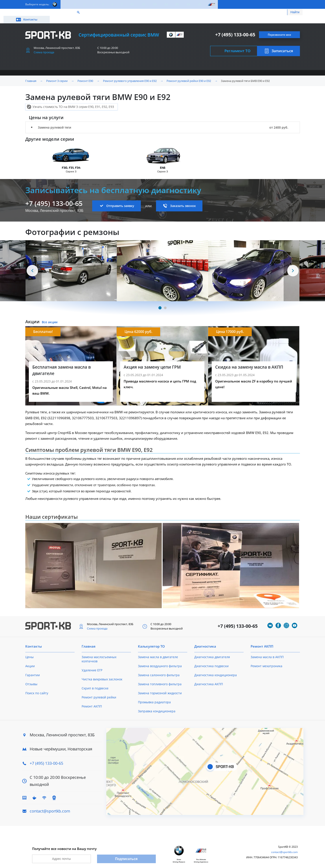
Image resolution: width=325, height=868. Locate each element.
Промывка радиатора (154, 696)
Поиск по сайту (37, 687)
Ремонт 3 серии (57, 74)
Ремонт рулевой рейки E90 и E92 (189, 74)
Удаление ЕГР (92, 664)
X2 (144, 4)
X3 (155, 4)
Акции (66, 13)
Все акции (50, 316)
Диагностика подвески (211, 660)
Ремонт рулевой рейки (99, 691)
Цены (50, 13)
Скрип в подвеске (95, 682)
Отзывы (31, 678)
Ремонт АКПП (92, 700)
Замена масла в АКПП (267, 651)
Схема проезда (44, 46)
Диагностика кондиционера (216, 669)
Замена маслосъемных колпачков (99, 653)
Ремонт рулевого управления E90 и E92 (130, 74)
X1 (132, 4)
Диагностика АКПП (209, 678)
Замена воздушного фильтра (160, 660)
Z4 (200, 4)
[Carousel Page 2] (165, 301)
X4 (166, 4)
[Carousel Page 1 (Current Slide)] (160, 301)
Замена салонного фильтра (159, 669)
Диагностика (205, 640)
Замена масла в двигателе (158, 651)
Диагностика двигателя (212, 651)
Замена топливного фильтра (160, 678)
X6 (188, 4)
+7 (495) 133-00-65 (235, 28)
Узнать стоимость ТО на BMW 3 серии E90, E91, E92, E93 (73, 100)
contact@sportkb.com (50, 805)
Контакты (280, 13)
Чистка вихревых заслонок (102, 673)
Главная (31, 74)
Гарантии (33, 669)
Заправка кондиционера (157, 705)
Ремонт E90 (85, 74)
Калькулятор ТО (91, 13)
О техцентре (120, 13)
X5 (177, 4)
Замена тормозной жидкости (160, 687)
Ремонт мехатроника (266, 660)
